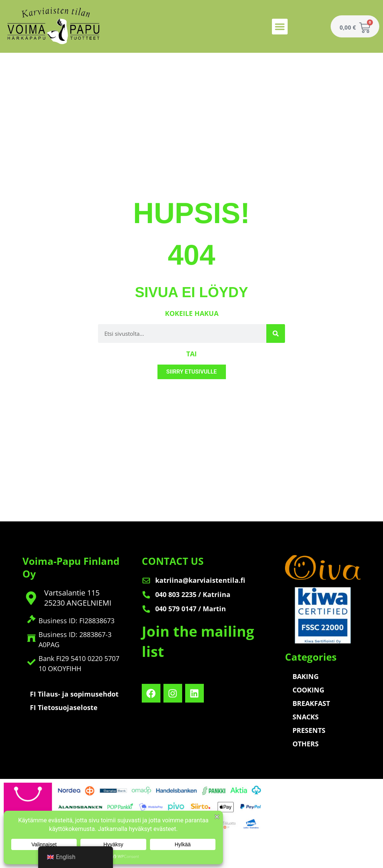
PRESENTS (309, 730)
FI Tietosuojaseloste (64, 707)
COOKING (308, 690)
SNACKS (306, 717)
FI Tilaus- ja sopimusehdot (74, 694)
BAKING (306, 676)
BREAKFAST (311, 703)
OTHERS (306, 744)
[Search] (276, 334)
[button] (280, 27)
